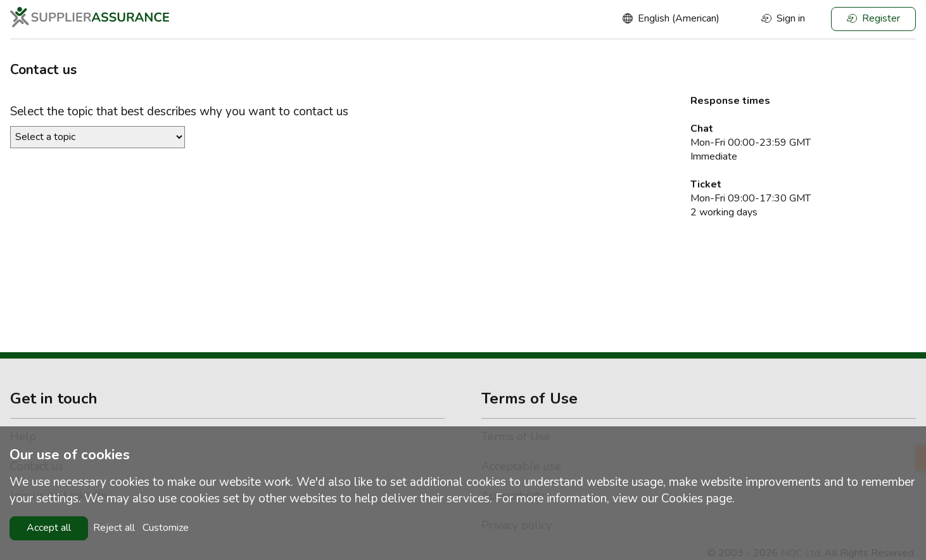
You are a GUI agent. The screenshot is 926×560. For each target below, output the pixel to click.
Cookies (682, 499)
